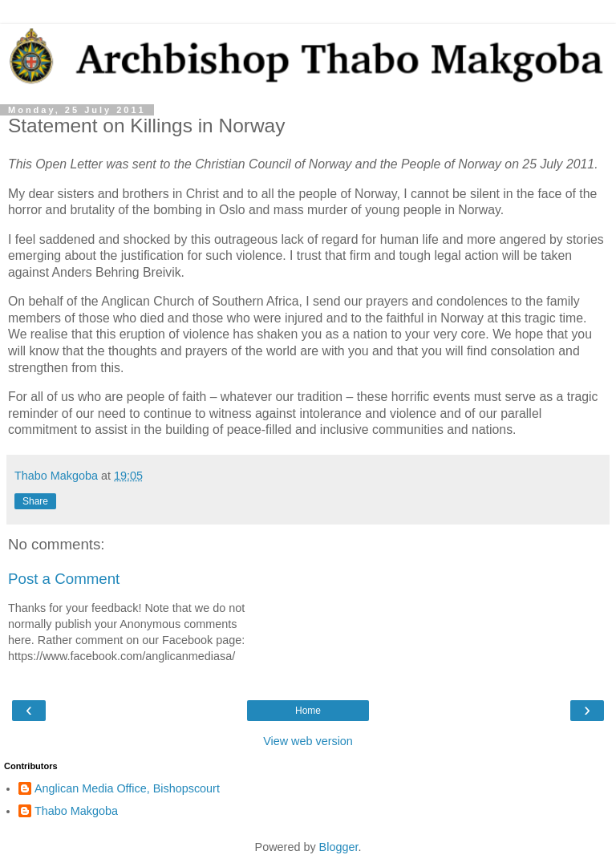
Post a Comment (64, 579)
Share (35, 501)
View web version (308, 741)
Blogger (339, 847)
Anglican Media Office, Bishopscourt (127, 788)
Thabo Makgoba (76, 811)
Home (308, 711)
